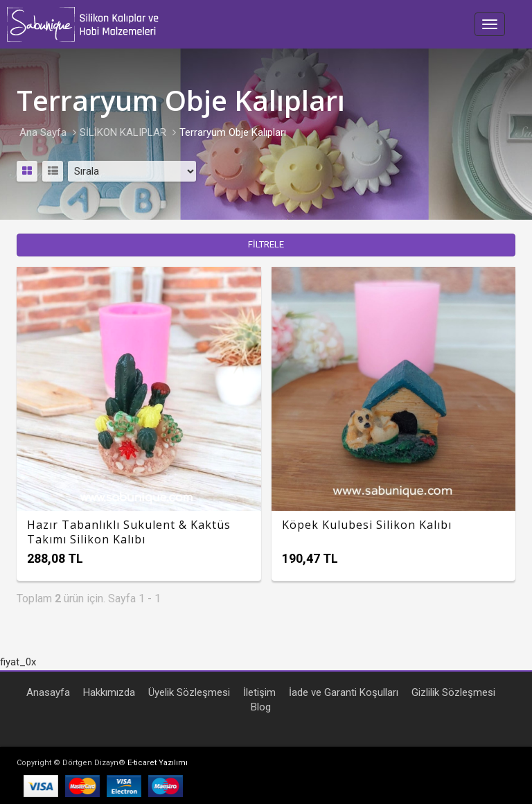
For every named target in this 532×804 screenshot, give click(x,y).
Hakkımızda (109, 692)
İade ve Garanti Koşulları (344, 692)
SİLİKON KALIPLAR (123, 132)
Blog (261, 707)
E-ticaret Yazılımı (158, 763)
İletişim (259, 692)
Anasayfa (48, 692)
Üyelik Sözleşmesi (189, 692)
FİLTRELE (266, 244)
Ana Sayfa (43, 132)
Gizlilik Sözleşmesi (453, 692)
